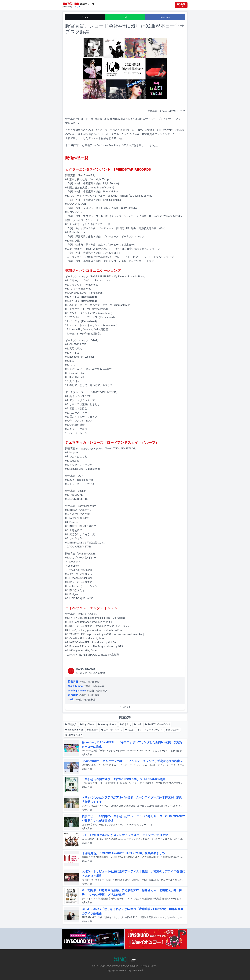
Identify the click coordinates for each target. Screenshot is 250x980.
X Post (85, 17)
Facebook (165, 17)
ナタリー (77, 7)
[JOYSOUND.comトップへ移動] (181, 5)
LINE (125, 17)
